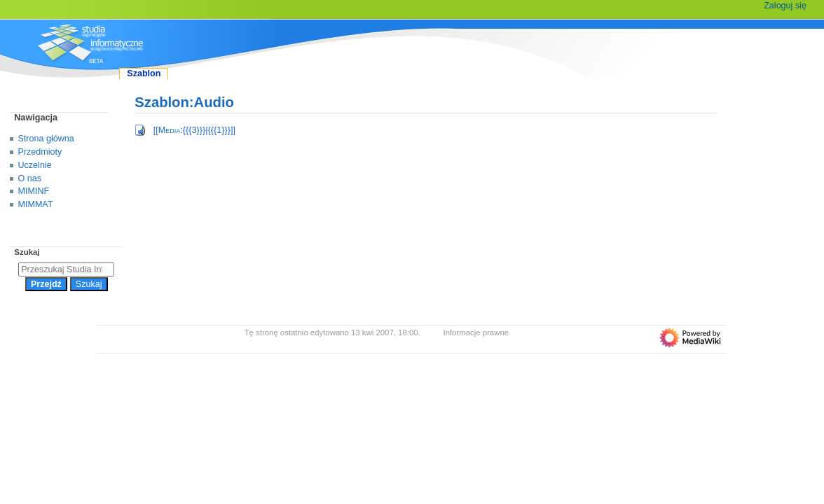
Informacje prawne (476, 332)
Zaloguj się (785, 6)
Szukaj (27, 252)
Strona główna (46, 139)
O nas (30, 178)
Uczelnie (35, 165)
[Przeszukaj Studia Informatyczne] (66, 269)
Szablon (144, 73)
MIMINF (34, 191)
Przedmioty (40, 152)
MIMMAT (36, 204)
